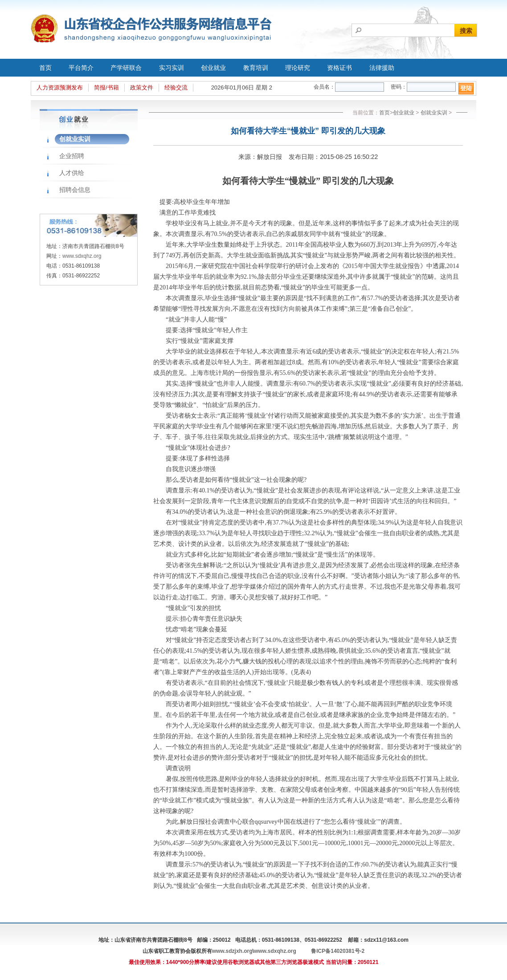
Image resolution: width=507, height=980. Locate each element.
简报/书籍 (106, 87)
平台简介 (81, 68)
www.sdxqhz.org (82, 256)
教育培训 (256, 68)
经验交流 (176, 87)
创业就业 (213, 68)
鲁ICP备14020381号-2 (338, 951)
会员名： (324, 87)
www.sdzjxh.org (232, 951)
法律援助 (382, 68)
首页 (45, 68)
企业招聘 (72, 156)
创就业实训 (75, 139)
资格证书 (339, 68)
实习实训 (172, 68)
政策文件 (142, 87)
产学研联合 (126, 68)
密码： (399, 87)
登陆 (466, 88)
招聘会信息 (75, 190)
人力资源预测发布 (60, 87)
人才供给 (72, 173)
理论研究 (298, 68)
